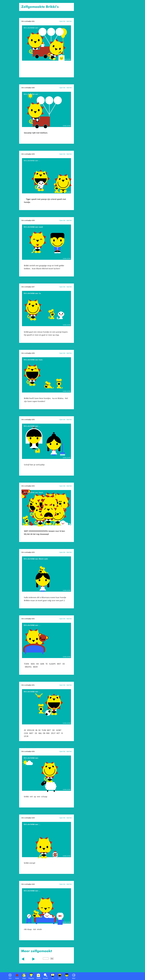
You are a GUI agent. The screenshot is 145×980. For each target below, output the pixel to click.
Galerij (38, 978)
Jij (67, 978)
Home (17, 978)
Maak (24, 978)
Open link (62, 21)
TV (53, 978)
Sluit (10, 978)
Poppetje (31, 978)
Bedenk (46, 978)
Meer (74, 978)
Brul (60, 978)
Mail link (69, 21)
